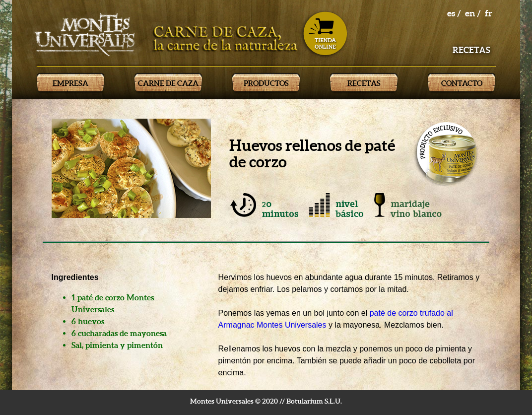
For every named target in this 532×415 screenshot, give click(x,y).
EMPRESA (70, 83)
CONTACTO (462, 83)
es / (454, 13)
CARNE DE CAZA (168, 83)
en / (473, 13)
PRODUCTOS (266, 83)
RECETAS (364, 83)
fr (489, 13)
